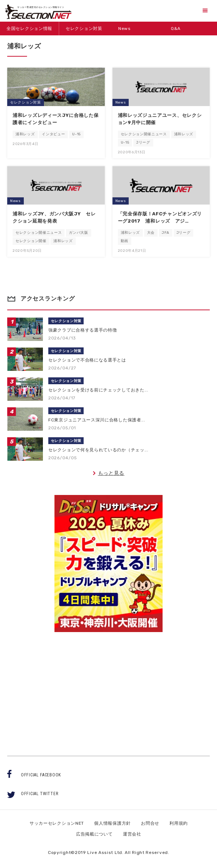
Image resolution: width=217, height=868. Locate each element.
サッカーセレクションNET (57, 823)
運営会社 (132, 834)
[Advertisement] (108, 687)
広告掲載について (94, 834)
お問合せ (150, 823)
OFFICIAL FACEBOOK (41, 775)
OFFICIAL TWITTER (39, 794)
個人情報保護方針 (112, 823)
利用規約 (179, 823)
